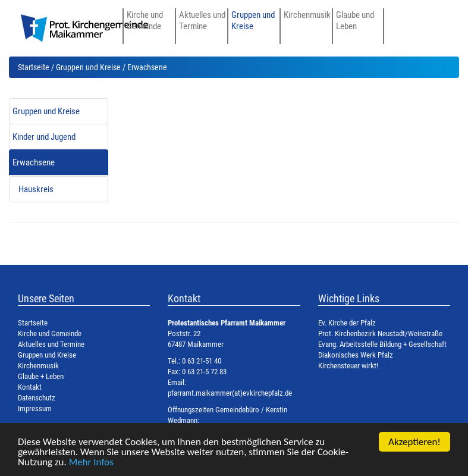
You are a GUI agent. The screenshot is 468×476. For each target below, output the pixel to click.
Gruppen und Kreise (88, 67)
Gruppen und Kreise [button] (253, 20)
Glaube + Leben (41, 376)
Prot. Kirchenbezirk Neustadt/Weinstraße (380, 333)
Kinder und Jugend (44, 137)
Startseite (34, 67)
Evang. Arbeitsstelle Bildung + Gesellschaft (382, 344)
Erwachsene (34, 162)
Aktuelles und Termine (51, 344)
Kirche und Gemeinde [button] (145, 20)
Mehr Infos (91, 463)
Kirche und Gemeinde (50, 333)
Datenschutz (37, 398)
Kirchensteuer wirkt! (348, 366)
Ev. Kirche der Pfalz (347, 323)
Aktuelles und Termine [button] (202, 20)
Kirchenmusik (307, 15)
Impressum (35, 408)
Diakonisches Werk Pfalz (356, 355)
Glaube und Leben (355, 20)
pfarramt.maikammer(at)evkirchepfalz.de (230, 393)
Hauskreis (36, 189)
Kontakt (30, 387)
